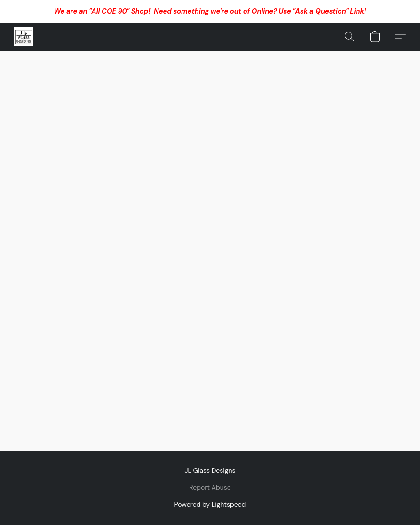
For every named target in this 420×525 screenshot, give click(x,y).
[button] (24, 37)
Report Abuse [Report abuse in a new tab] (210, 487)
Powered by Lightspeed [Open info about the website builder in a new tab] (210, 504)
